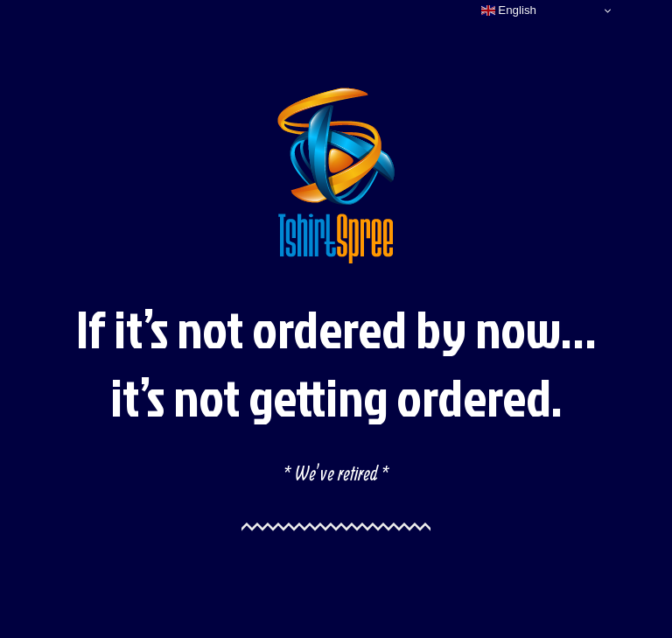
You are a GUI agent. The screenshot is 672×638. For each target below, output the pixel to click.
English (509, 11)
